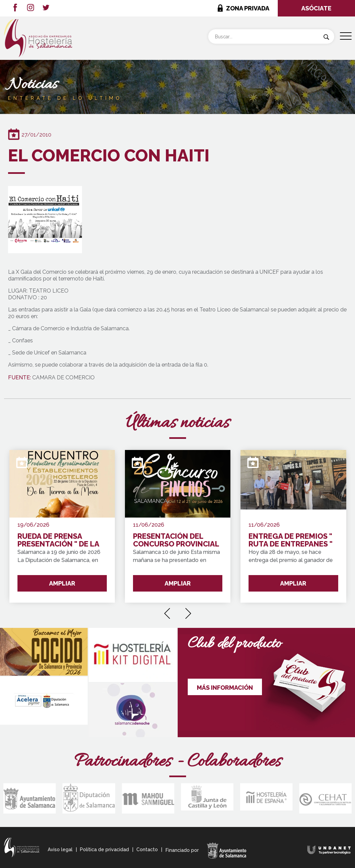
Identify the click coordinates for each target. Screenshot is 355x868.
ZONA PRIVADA (248, 8)
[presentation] (167, 611)
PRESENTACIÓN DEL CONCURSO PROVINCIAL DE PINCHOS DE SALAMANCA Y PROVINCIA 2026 (176, 540)
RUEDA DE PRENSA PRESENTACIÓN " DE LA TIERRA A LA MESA (58, 540)
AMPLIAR (62, 583)
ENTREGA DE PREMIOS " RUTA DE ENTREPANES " (291, 540)
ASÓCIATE (316, 8)
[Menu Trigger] (346, 36)
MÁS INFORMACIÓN (225, 688)
